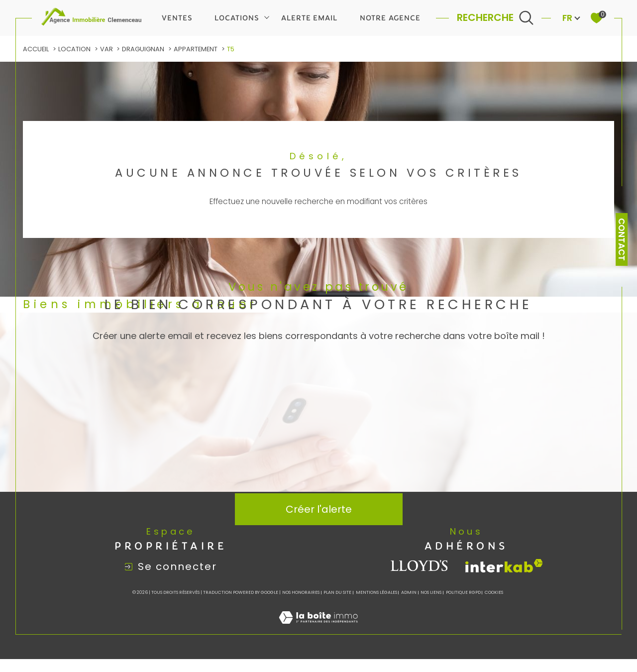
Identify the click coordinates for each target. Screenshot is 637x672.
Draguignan (143, 49)
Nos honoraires (301, 593)
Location (74, 49)
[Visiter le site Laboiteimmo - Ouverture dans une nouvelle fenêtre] (318, 628)
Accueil (36, 49)
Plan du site (337, 593)
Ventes (177, 18)
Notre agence (390, 18)
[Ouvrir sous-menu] (267, 17)
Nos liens (431, 593)
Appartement (196, 49)
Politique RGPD (463, 593)
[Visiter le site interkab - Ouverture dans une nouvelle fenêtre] (504, 566)
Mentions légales (376, 593)
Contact (622, 239)
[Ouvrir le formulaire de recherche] (495, 18)
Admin (409, 593)
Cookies (494, 593)
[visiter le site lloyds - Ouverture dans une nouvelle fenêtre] (420, 566)
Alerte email (309, 18)
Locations (237, 18)
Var (106, 49)
